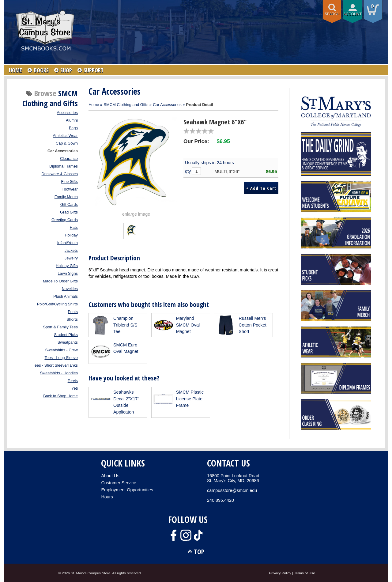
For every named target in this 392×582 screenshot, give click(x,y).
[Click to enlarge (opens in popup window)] (131, 234)
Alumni (72, 120)
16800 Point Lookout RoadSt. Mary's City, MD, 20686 (233, 478)
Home (94, 105)
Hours (107, 497)
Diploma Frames (64, 166)
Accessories (67, 113)
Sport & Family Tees (60, 327)
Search (332, 14)
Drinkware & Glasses (60, 174)
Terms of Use (305, 573)
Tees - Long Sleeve (61, 358)
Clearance (69, 159)
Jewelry (71, 258)
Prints (73, 312)
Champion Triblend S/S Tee (125, 325)
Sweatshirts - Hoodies (59, 373)
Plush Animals (66, 297)
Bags (73, 128)
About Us (110, 476)
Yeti (75, 388)
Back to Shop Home (60, 396)
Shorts (72, 319)
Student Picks (66, 335)
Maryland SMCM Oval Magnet (188, 325)
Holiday (71, 235)
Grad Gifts (69, 212)
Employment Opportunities (127, 490)
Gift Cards (69, 205)
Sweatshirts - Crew (62, 350)
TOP (199, 552)
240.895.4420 (221, 500)
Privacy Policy (280, 573)
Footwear (70, 189)
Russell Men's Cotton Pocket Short (252, 325)
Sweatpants (68, 342)
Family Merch (66, 197)
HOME (16, 70)
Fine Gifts (70, 182)
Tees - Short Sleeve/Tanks (55, 365)
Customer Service (119, 483)
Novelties (70, 289)
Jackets (71, 251)
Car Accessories (63, 151)
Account (352, 14)
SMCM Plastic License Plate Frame (190, 399)
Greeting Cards (65, 220)
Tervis (73, 381)
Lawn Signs (68, 274)
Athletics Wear (65, 136)
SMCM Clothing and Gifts (126, 105)
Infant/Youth (68, 243)
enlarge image (136, 214)
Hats (74, 228)
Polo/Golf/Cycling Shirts (57, 304)
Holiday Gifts (67, 266)
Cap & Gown (67, 143)
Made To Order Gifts (60, 281)
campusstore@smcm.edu (232, 490)
